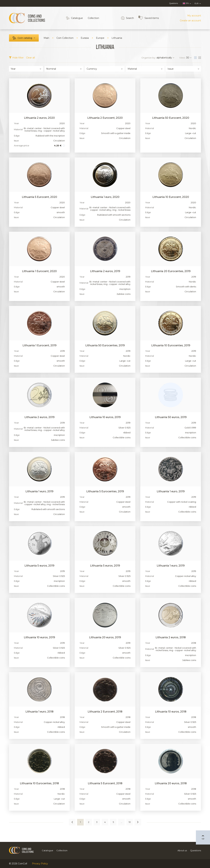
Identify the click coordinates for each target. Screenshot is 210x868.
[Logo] (27, 18)
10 (130, 822)
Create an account (190, 21)
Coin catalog (25, 38)
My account (194, 16)
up (203, 838)
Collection (93, 18)
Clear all (30, 58)
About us (182, 850)
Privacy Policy (40, 864)
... (121, 822)
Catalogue (77, 18)
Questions (174, 3)
